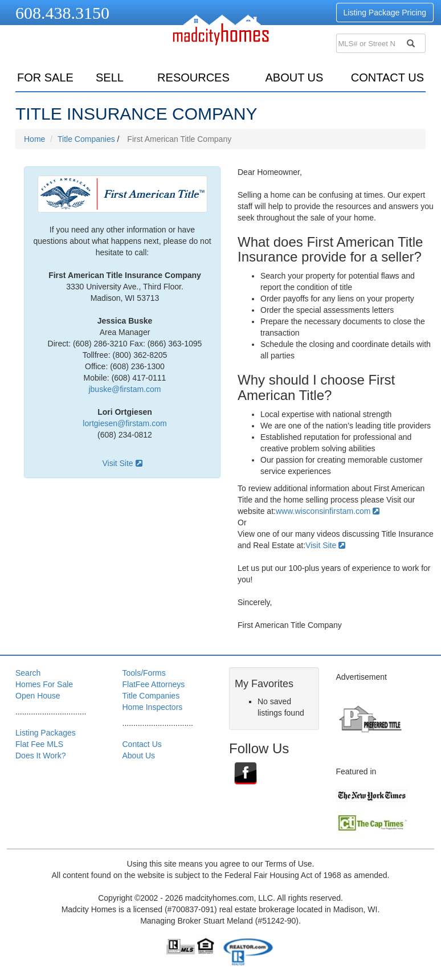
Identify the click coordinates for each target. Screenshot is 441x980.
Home (34, 139)
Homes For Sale (44, 684)
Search (28, 673)
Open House (38, 696)
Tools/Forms (144, 673)
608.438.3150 (62, 13)
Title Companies (86, 139)
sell (110, 77)
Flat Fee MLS (39, 744)
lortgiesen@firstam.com (124, 423)
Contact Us (387, 77)
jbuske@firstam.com (124, 389)
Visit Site (122, 463)
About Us (294, 77)
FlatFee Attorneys (154, 684)
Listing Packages (46, 733)
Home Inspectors (153, 707)
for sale (45, 77)
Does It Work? (40, 756)
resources (193, 77)
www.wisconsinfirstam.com (328, 511)
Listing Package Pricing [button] (385, 13)
